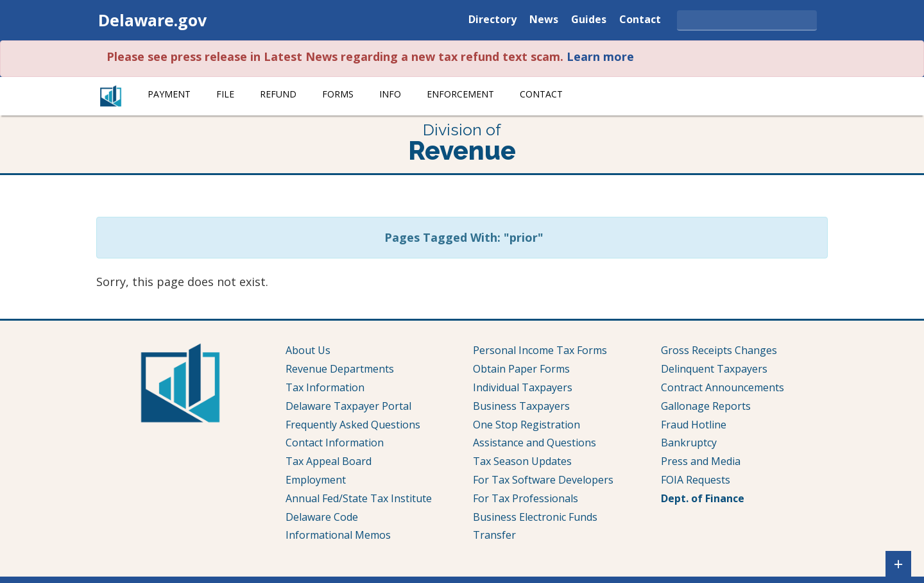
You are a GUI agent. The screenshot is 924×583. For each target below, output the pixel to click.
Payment (169, 94)
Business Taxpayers (521, 406)
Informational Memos (338, 535)
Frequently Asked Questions (353, 425)
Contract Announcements (723, 387)
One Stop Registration (526, 425)
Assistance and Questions (535, 443)
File (225, 94)
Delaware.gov (152, 20)
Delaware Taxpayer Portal (348, 406)
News (544, 20)
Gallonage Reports (706, 406)
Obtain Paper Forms (521, 369)
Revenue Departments (340, 369)
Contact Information (335, 443)
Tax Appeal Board (329, 461)
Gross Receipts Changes (719, 350)
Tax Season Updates (522, 461)
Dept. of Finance (703, 498)
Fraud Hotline (694, 425)
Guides (589, 20)
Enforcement (460, 94)
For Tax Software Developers (543, 480)
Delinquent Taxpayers (714, 369)
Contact (640, 20)
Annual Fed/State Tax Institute (359, 498)
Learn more (600, 56)
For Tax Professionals (526, 498)
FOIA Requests (696, 480)
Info (390, 94)
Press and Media (701, 461)
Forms (338, 94)
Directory (492, 20)
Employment (316, 480)
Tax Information (325, 387)
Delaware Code (322, 517)
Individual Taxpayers (523, 387)
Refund (278, 94)
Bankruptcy (689, 443)
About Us (308, 350)
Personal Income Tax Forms (540, 350)
